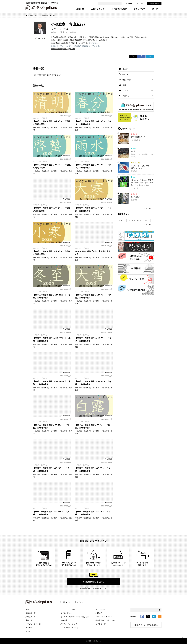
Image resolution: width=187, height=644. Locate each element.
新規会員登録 (154, 4)
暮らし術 (126, 74)
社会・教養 (127, 80)
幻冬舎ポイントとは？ (69, 624)
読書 (124, 85)
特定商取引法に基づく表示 (106, 620)
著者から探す (139, 9)
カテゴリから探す (119, 9)
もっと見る (148, 209)
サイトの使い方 (66, 613)
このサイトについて (68, 609)
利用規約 (99, 613)
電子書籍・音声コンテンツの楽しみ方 (75, 617)
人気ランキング (98, 9)
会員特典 (64, 620)
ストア (155, 9)
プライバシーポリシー (104, 617)
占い (148, 220)
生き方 (125, 69)
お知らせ (126, 96)
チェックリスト (136, 220)
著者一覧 (29, 628)
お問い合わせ (101, 609)
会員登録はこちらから (93, 582)
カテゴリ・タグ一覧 (33, 624)
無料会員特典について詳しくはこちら (94, 588)
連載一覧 (29, 620)
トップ (28, 609)
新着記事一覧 (31, 613)
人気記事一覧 (31, 617)
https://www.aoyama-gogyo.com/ (63, 49)
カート (129, 4)
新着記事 (80, 9)
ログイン (141, 4)
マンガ (125, 90)
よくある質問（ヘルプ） (70, 628)
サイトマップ (101, 624)
